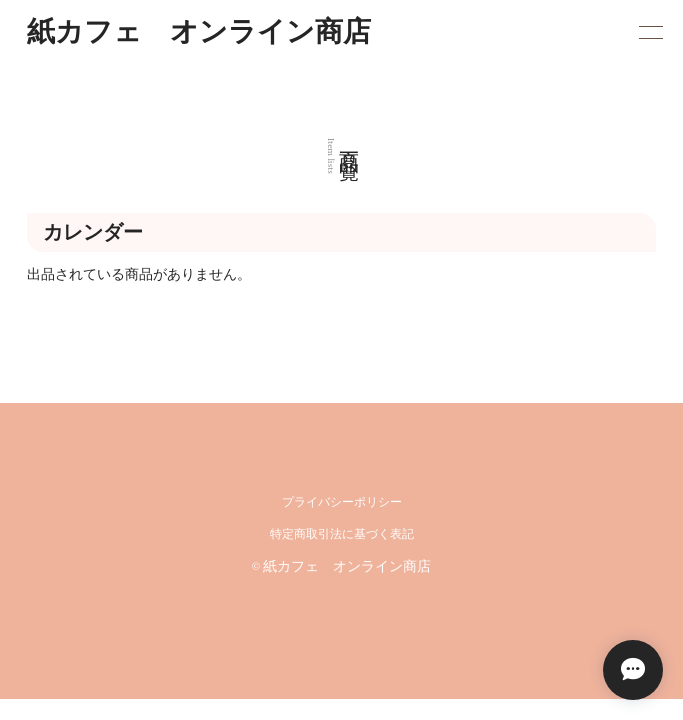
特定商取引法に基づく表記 (342, 534)
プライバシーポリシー (342, 502)
